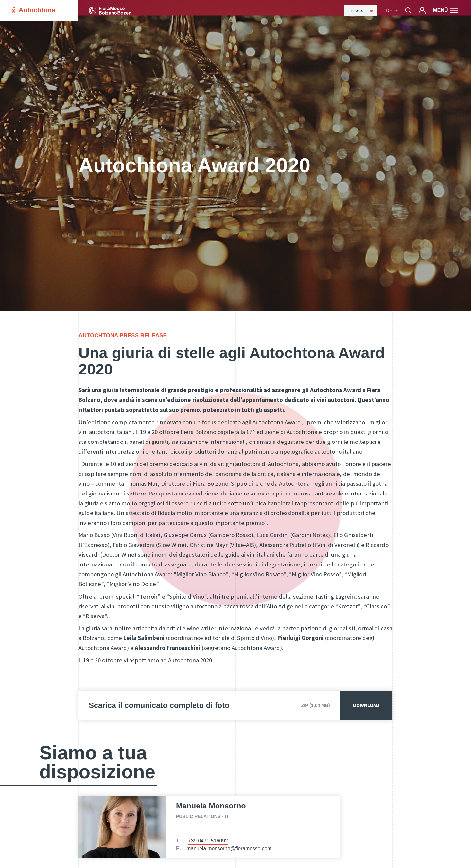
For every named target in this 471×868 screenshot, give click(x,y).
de (390, 11)
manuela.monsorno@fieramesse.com (229, 849)
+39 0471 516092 (208, 841)
